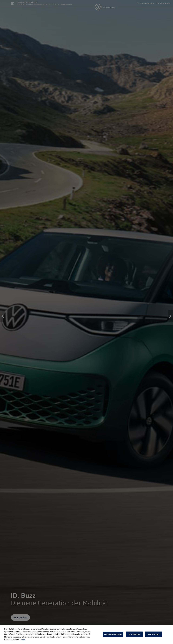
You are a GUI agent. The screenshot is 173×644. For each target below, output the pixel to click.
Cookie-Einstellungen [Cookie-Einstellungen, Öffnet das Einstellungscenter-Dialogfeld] (113, 634)
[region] (86, 634)
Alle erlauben (154, 634)
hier (24, 639)
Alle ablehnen (134, 634)
